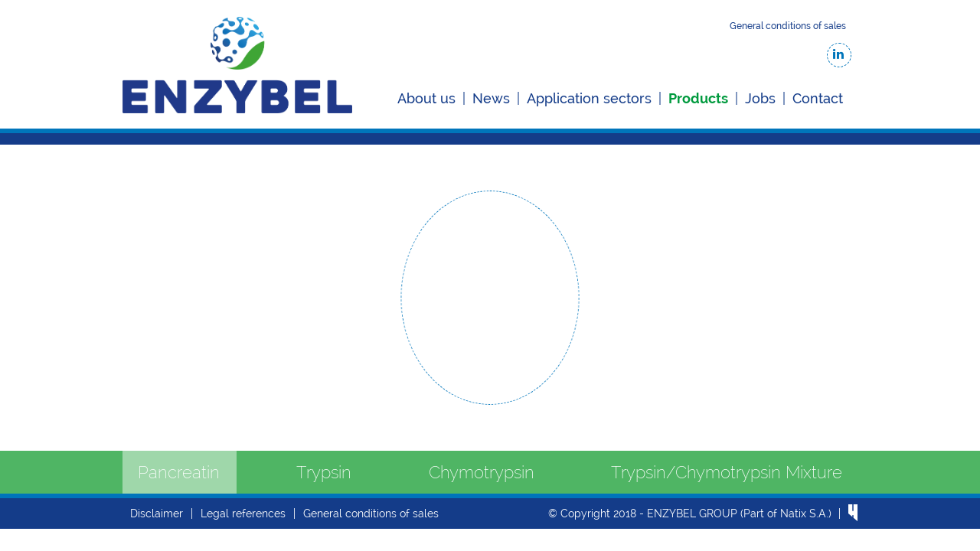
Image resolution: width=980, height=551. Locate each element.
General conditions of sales (788, 26)
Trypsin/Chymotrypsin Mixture (727, 472)
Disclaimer (157, 514)
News (491, 98)
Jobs (760, 98)
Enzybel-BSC (237, 65)
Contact (818, 98)
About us (426, 98)
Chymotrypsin (482, 472)
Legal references (243, 514)
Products (698, 98)
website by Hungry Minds (853, 513)
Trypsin (324, 472)
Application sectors (589, 98)
